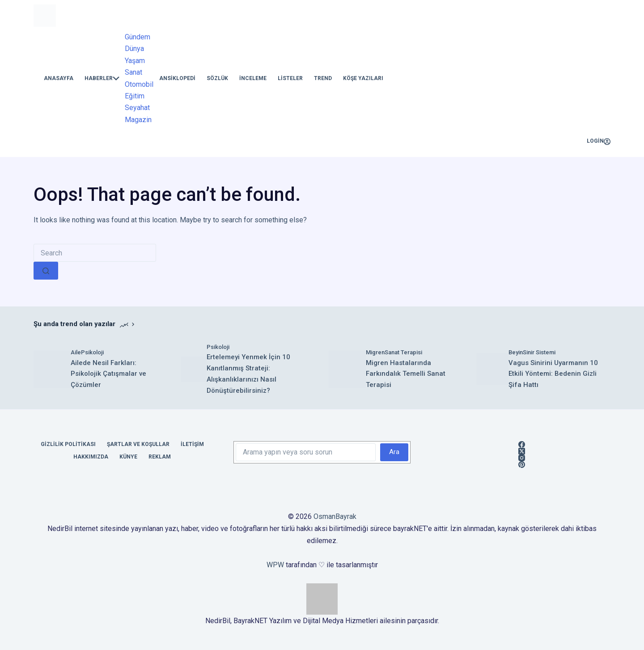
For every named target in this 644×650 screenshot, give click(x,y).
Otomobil (139, 84)
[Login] (599, 141)
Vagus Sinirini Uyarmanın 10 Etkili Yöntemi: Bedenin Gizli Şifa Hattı (553, 374)
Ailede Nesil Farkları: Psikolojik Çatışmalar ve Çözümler (108, 374)
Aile (76, 352)
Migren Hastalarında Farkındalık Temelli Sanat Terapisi (406, 374)
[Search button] (46, 271)
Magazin (138, 120)
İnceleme (253, 78)
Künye (128, 457)
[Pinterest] (522, 465)
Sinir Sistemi (539, 352)
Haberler (102, 79)
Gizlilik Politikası (68, 444)
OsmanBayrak (335, 516)
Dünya (134, 49)
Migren (375, 352)
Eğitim (135, 96)
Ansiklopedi (177, 78)
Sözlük (217, 78)
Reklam (160, 457)
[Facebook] (522, 444)
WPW (275, 565)
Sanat (133, 72)
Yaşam (135, 61)
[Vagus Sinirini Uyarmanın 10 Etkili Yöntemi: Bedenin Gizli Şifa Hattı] (492, 369)
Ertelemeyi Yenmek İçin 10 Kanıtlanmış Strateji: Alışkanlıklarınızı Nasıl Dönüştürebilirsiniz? (248, 374)
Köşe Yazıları (363, 78)
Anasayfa (59, 78)
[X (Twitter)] (522, 451)
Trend (323, 78)
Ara (394, 452)
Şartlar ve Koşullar (138, 444)
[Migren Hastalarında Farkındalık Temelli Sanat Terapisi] (347, 369)
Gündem (138, 37)
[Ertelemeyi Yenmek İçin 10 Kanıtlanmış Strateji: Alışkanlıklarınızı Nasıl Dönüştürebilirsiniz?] (194, 369)
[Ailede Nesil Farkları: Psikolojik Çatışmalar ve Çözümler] (52, 369)
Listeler (290, 78)
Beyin (516, 352)
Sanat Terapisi (403, 352)
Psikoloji (92, 352)
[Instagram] (522, 458)
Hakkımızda (91, 457)
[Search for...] (95, 253)
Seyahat (137, 108)
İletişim (192, 444)
